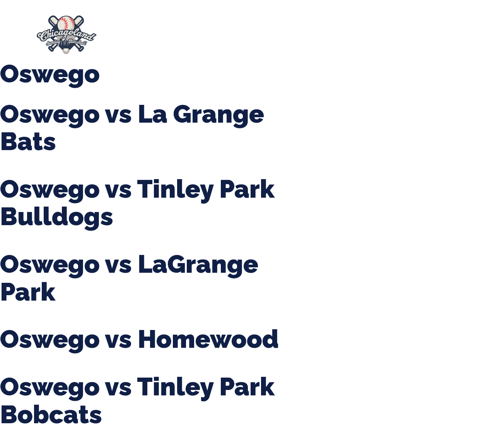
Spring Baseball (190, 31)
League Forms (211, 38)
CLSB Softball (315, 31)
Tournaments (254, 31)
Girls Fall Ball (448, 31)
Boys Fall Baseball (382, 31)
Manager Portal (149, 39)
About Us (133, 31)
